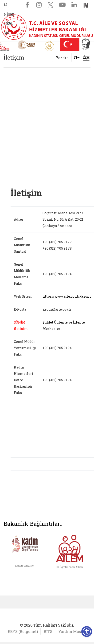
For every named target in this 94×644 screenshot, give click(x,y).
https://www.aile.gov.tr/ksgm (67, 296)
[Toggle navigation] (86, 58)
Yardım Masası (72, 631)
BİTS (48, 631)
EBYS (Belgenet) (23, 631)
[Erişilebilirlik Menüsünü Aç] (87, 632)
